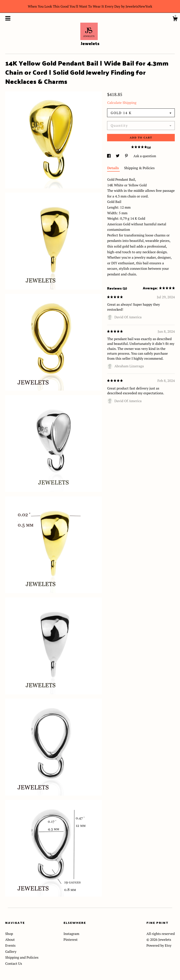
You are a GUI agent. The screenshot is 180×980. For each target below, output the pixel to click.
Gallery (11, 951)
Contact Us (14, 963)
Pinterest (71, 940)
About (10, 940)
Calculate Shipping (122, 103)
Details (113, 168)
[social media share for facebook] (109, 156)
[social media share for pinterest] (127, 156)
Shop (9, 934)
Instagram (71, 934)
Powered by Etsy (159, 945)
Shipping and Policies (22, 957)
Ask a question (145, 156)
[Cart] (175, 19)
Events (10, 945)
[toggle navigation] (8, 18)
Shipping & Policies (139, 168)
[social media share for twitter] (118, 156)
